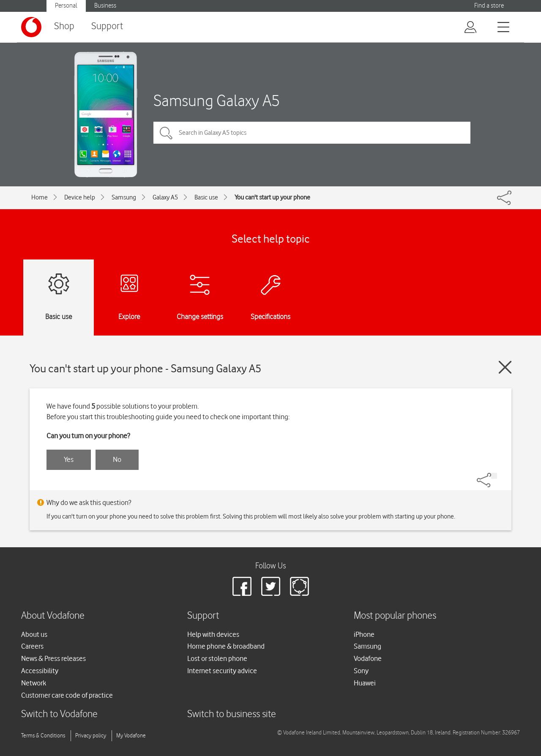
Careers (32, 646)
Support (107, 26)
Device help (80, 197)
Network (34, 683)
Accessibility (40, 671)
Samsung (124, 197)
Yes (69, 459)
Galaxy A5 (165, 197)
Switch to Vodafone (59, 714)
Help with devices (213, 634)
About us (34, 634)
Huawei (365, 683)
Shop (64, 26)
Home (40, 197)
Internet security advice (222, 671)
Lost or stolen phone (217, 658)
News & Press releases (53, 658)
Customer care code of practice (67, 695)
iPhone (364, 634)
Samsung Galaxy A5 (217, 100)
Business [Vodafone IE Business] (105, 6)
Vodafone (368, 658)
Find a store (489, 6)
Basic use (206, 197)
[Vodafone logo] (31, 27)
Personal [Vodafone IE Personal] (66, 6)
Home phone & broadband (226, 646)
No (117, 459)
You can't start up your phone (272, 197)
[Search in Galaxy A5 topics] (312, 133)
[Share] (494, 476)
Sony (361, 671)
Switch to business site (232, 714)
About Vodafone (53, 616)
